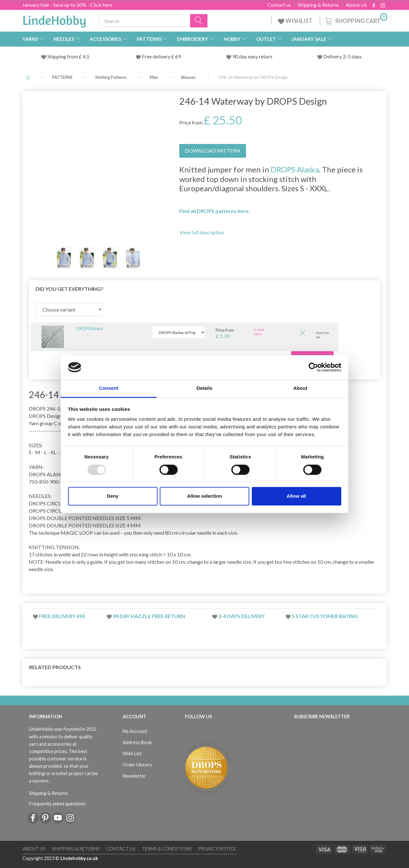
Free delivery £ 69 (161, 56)
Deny (113, 496)
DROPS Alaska (295, 169)
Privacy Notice (217, 849)
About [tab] (300, 388)
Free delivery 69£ (62, 616)
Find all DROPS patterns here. (214, 211)
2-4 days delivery (241, 616)
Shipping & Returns (318, 5)
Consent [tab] (109, 388)
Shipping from (63, 56)
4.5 (86, 56)
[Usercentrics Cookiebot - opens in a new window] (313, 367)
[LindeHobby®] (54, 19)
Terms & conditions (167, 849)
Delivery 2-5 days (343, 56)
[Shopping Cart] (356, 20)
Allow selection (204, 496)
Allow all (296, 496)
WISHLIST (296, 21)
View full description (202, 232)
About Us (356, 5)
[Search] (199, 21)
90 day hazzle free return (149, 616)
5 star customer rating (325, 616)
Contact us (279, 5)
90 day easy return (252, 56)
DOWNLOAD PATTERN (213, 151)
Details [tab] (204, 388)
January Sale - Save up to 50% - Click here (67, 5)
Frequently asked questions (57, 804)
